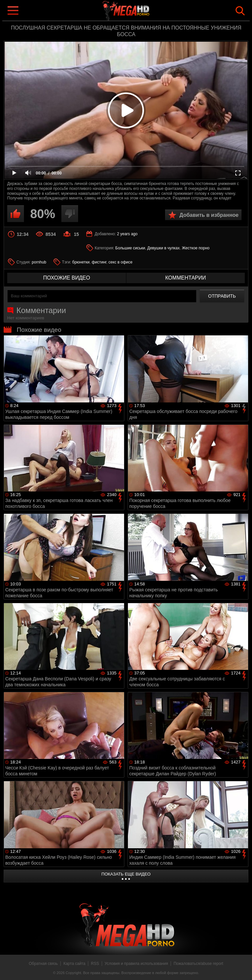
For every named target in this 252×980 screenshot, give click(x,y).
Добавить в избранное (209, 215)
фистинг (99, 262)
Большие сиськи (130, 248)
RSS (95, 964)
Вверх (242, 968)
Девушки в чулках (164, 248)
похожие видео (67, 278)
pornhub (39, 262)
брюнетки (81, 262)
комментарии (185, 278)
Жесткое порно (196, 248)
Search (240, 11)
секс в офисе (121, 262)
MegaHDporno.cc (139, 11)
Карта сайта (74, 964)
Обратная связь (43, 964)
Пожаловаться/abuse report (198, 964)
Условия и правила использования (136, 964)
